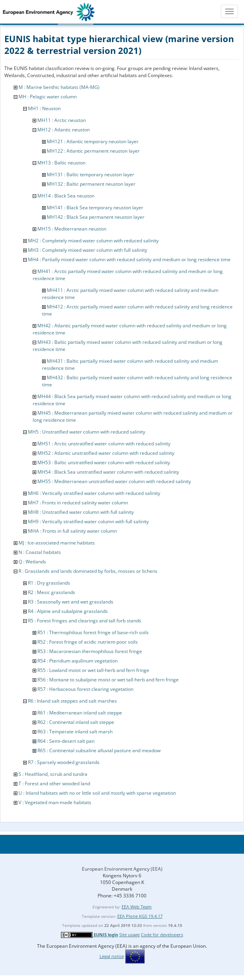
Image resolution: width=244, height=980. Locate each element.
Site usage (129, 935)
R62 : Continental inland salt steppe (76, 722)
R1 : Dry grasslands (49, 583)
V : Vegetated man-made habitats (55, 802)
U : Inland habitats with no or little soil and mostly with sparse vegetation (97, 793)
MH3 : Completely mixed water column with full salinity (88, 250)
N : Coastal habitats (40, 552)
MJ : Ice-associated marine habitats (57, 543)
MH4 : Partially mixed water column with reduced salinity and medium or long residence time (129, 259)
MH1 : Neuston (44, 108)
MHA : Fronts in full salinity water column (72, 531)
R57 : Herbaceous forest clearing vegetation (85, 689)
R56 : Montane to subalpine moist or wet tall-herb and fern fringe (108, 680)
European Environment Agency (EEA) (122, 869)
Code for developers (162, 935)
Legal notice (112, 956)
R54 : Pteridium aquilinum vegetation (78, 661)
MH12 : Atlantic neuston (64, 130)
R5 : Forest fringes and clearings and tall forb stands (85, 621)
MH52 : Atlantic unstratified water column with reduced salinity (106, 453)
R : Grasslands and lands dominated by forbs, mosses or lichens (88, 571)
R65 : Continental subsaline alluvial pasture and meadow (99, 750)
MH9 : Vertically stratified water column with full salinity (88, 521)
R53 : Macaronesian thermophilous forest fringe (90, 651)
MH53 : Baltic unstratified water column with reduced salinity (104, 462)
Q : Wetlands (32, 562)
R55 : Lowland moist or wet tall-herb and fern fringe (93, 670)
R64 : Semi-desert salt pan (66, 741)
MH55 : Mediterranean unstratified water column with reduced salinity (114, 481)
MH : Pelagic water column (48, 97)
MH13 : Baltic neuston (61, 163)
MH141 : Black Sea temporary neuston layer (95, 208)
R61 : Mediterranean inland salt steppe (80, 713)
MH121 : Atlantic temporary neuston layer (93, 141)
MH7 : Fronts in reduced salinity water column (78, 503)
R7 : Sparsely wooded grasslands (64, 762)
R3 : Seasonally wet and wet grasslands (71, 602)
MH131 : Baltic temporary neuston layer (91, 174)
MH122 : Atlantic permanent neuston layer (93, 151)
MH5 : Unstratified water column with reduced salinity (87, 432)
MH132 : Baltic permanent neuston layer (91, 184)
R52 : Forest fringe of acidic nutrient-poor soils (88, 642)
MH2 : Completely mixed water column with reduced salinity (93, 241)
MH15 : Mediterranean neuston (72, 229)
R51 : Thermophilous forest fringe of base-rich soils (93, 632)
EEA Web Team (137, 907)
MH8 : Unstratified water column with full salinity (81, 512)
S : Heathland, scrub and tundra (53, 774)
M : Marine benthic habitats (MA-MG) (59, 87)
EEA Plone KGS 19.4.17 (140, 916)
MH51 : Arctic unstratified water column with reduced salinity (104, 444)
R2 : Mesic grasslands (52, 592)
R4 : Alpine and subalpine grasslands (68, 611)
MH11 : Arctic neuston (62, 120)
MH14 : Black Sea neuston (66, 196)
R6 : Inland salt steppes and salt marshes (72, 701)
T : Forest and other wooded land (54, 783)
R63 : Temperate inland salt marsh (75, 732)
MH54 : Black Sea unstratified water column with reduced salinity (108, 472)
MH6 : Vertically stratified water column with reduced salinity (94, 493)
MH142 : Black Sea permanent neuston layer (96, 217)
